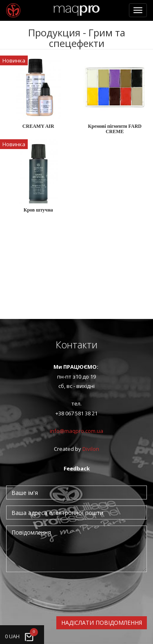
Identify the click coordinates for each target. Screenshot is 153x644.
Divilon (91, 449)
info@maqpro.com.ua (76, 431)
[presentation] (68, 594)
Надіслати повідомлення (102, 623)
